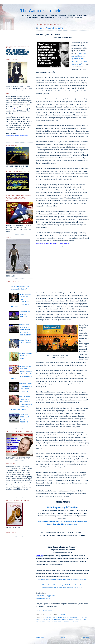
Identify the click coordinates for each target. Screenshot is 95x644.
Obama (83, 619)
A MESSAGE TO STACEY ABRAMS (24, 314)
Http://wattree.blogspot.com (45, 596)
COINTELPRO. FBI (49, 617)
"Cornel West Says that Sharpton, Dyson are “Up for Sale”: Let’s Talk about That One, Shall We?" (79, 59)
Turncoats (66, 621)
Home (63, 637)
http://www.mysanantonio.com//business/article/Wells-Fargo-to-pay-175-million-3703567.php (62, 579)
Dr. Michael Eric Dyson (77, 617)
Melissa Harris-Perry (71, 619)
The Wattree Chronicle (41, 11)
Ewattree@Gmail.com (43, 598)
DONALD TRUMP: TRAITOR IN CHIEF (25, 356)
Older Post (85, 637)
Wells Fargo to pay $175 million (62, 507)
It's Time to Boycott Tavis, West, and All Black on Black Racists (62, 585)
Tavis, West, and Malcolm (51, 28)
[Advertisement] (51, 630)
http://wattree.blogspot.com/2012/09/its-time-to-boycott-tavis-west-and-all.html (62, 588)
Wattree (75, 621)
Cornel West (61, 617)
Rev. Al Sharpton (43, 621)
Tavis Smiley (56, 621)
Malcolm (57, 619)
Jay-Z (51, 619)
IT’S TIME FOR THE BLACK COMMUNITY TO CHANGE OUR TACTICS (24, 330)
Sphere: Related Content (44, 611)
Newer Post (40, 637)
